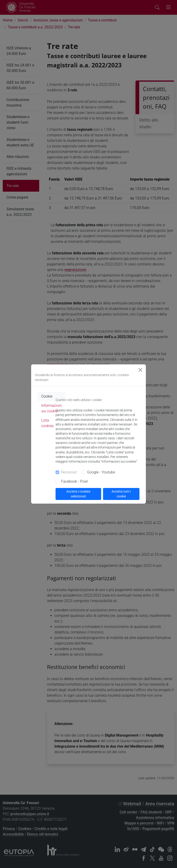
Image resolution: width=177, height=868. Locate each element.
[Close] (140, 370)
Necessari (69, 472)
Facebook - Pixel (74, 481)
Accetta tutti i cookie (121, 494)
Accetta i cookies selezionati (78, 494)
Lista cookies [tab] (47, 423)
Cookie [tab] (47, 396)
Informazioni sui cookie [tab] (52, 408)
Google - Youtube (101, 472)
